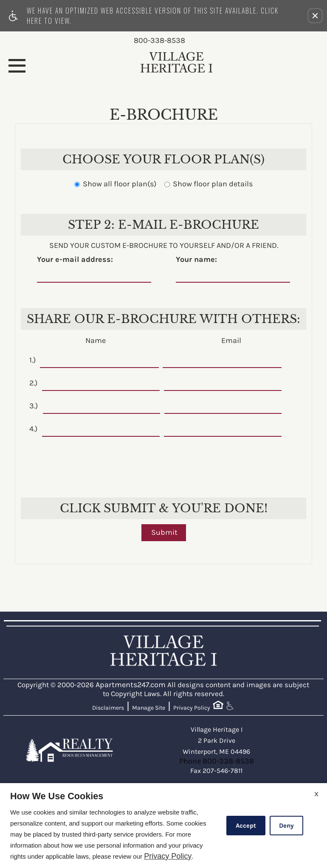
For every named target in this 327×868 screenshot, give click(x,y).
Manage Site (149, 708)
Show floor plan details (209, 184)
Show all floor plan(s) (115, 184)
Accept (246, 826)
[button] (315, 16)
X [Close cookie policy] (316, 794)
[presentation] (164, 462)
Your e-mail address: (75, 260)
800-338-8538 (159, 41)
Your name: (196, 260)
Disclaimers (108, 708)
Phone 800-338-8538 (217, 761)
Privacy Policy (192, 708)
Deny (286, 826)
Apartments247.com (131, 685)
